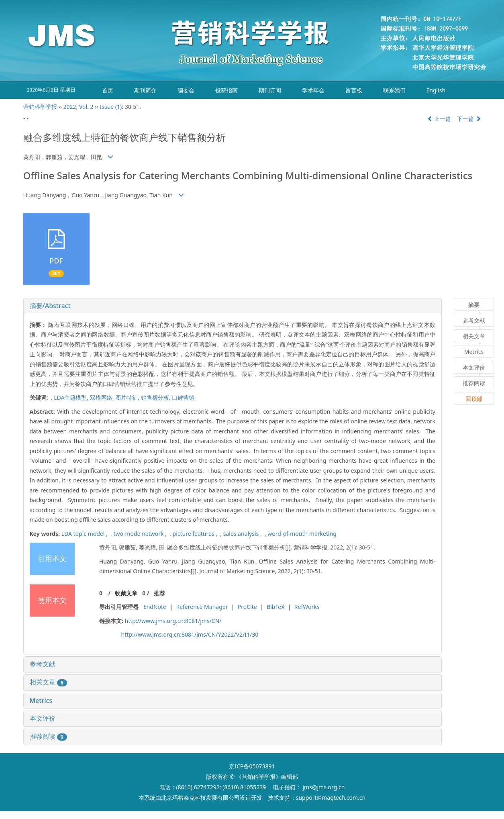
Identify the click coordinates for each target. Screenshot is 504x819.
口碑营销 (183, 397)
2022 (69, 107)
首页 (108, 90)
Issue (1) (111, 107)
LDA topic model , (85, 534)
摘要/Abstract (50, 306)
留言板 (354, 90)
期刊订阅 (270, 90)
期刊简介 (145, 90)
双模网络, (103, 397)
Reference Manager (202, 607)
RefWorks (307, 607)
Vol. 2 (86, 107)
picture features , (196, 534)
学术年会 (313, 90)
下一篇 (469, 119)
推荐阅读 (48, 736)
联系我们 (394, 90)
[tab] (233, 306)
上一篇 (439, 119)
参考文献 (43, 664)
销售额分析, (156, 397)
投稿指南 (226, 90)
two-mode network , (141, 534)
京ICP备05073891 (252, 766)
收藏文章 (126, 593)
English (436, 90)
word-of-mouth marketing (302, 534)
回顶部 (474, 399)
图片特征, (128, 397)
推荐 (159, 593)
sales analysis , (243, 534)
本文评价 (43, 718)
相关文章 (48, 682)
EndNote (155, 607)
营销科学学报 (40, 107)
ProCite (247, 607)
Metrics (41, 701)
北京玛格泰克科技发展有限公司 (200, 798)
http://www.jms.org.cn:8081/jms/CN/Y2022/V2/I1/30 (190, 634)
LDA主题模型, (72, 397)
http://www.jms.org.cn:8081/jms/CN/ (173, 621)
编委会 (186, 90)
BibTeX (275, 607)
